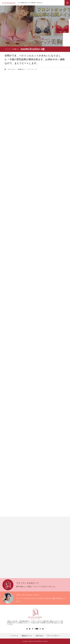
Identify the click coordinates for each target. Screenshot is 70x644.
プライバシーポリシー (53, 636)
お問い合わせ (39, 636)
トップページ (14, 636)
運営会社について (27, 636)
